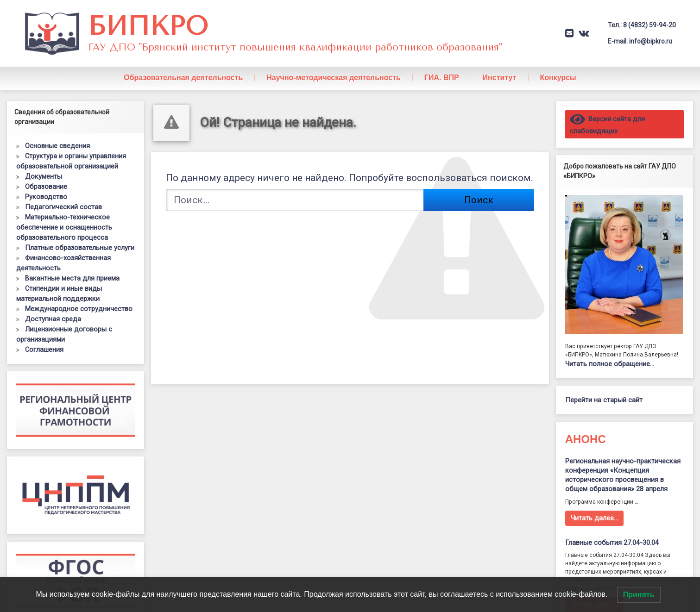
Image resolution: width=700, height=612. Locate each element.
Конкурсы (558, 66)
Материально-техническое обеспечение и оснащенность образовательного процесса (64, 216)
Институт (500, 66)
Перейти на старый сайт (604, 389)
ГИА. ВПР (442, 66)
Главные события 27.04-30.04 (612, 531)
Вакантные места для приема (72, 267)
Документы (44, 165)
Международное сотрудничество (79, 298)
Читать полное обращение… (610, 353)
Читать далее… (594, 507)
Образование (46, 175)
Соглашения (44, 338)
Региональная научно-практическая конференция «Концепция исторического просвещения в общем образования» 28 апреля (623, 464)
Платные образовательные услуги (80, 237)
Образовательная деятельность (183, 66)
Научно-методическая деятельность (334, 66)
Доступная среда (53, 308)
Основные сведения (57, 135)
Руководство (46, 186)
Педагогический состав (63, 196)
